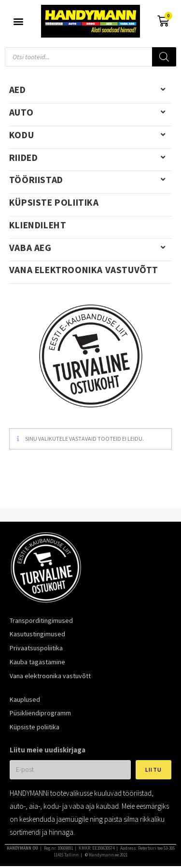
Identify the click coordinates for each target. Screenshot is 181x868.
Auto (91, 112)
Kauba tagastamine (37, 662)
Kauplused (25, 699)
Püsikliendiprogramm (40, 713)
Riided (91, 158)
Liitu (153, 769)
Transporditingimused (41, 620)
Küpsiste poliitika (54, 202)
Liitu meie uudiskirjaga (48, 750)
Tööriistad (91, 180)
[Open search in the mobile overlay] (90, 57)
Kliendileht (38, 225)
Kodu (91, 135)
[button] (18, 21)
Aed (91, 90)
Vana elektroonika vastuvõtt (84, 270)
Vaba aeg (91, 248)
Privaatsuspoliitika (36, 648)
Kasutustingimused (37, 634)
